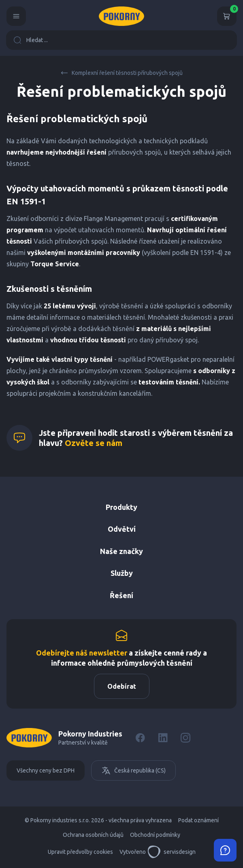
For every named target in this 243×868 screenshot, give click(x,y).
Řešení (122, 595)
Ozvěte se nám (94, 443)
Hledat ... (31, 40)
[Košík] (227, 16)
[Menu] (16, 16)
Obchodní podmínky (155, 835)
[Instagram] (185, 738)
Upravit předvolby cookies (80, 852)
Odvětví (122, 529)
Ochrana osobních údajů (93, 835)
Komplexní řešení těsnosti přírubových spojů (122, 73)
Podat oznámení (198, 820)
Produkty (122, 507)
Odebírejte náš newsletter (82, 653)
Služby (122, 573)
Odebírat (122, 686)
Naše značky (122, 551)
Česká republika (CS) (133, 770)
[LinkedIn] (163, 738)
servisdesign (172, 852)
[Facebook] (140, 738)
